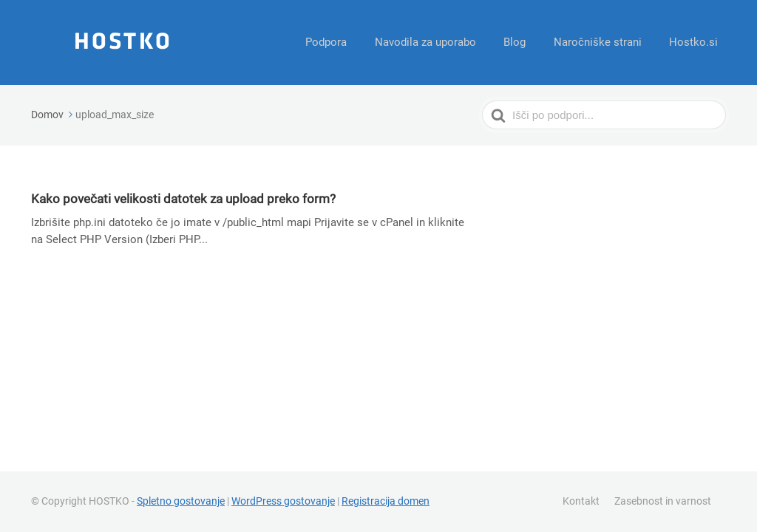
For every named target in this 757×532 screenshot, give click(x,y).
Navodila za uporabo (439, 42)
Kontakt (581, 501)
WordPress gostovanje (283, 501)
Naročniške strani (604, 42)
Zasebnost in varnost (663, 501)
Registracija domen (386, 501)
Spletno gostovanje (181, 501)
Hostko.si (696, 42)
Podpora (344, 42)
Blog (525, 42)
